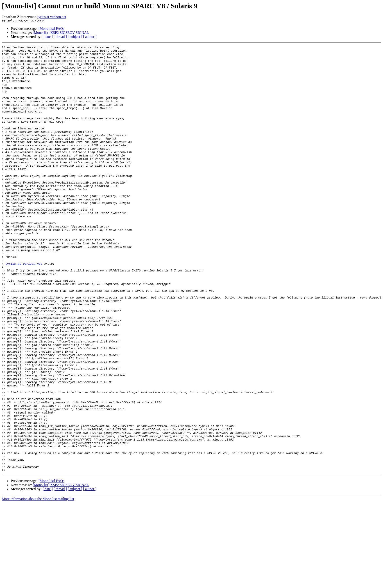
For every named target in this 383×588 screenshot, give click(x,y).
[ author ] (90, 37)
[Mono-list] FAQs (51, 29)
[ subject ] (75, 37)
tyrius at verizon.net (52, 17)
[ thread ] (60, 37)
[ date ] (48, 37)
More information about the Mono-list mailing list (38, 584)
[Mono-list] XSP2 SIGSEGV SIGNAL (61, 33)
